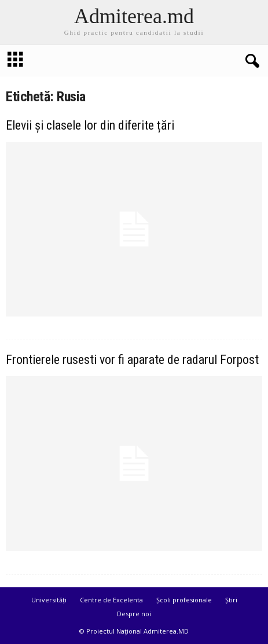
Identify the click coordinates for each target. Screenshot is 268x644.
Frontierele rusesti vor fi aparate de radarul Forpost (132, 360)
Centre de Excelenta (111, 600)
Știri (231, 600)
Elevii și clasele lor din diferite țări (90, 125)
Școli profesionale (184, 600)
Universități (49, 600)
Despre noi (134, 614)
